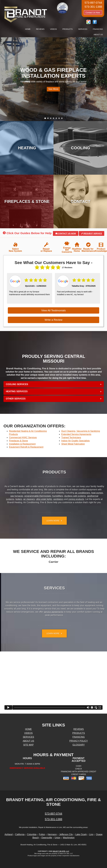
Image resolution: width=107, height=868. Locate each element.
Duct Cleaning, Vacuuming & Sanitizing (81, 431)
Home (28, 29)
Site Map (28, 745)
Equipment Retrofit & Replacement (26, 447)
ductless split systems (75, 496)
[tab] (54, 384)
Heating (27, 148)
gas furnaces (17, 496)
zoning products (76, 499)
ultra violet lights (44, 499)
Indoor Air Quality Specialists (76, 441)
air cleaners (29, 499)
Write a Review (53, 320)
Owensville (47, 838)
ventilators (58, 499)
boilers (19, 499)
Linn (91, 834)
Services (83, 29)
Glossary (79, 745)
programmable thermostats (38, 496)
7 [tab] (63, 119)
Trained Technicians (71, 437)
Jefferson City (66, 834)
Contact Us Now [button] (93, 13)
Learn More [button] (54, 521)
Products (68, 29)
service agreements (54, 612)
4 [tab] (54, 119)
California (20, 834)
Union (57, 838)
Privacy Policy (79, 741)
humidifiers (58, 496)
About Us (98, 35)
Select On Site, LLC (61, 851)
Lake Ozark (81, 834)
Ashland (9, 834)
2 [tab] (49, 119)
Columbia (32, 834)
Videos (53, 29)
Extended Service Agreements (76, 434)
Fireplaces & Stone (27, 202)
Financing (98, 29)
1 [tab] (46, 119)
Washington (69, 838)
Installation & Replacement (22, 444)
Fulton (42, 834)
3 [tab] (51, 119)
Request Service (92, 233)
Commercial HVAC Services (23, 437)
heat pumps (97, 493)
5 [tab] (57, 119)
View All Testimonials (53, 310)
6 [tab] (60, 119)
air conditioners (83, 493)
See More (52, 90)
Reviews (40, 29)
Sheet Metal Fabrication (73, 444)
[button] (54, 384)
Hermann (52, 834)
